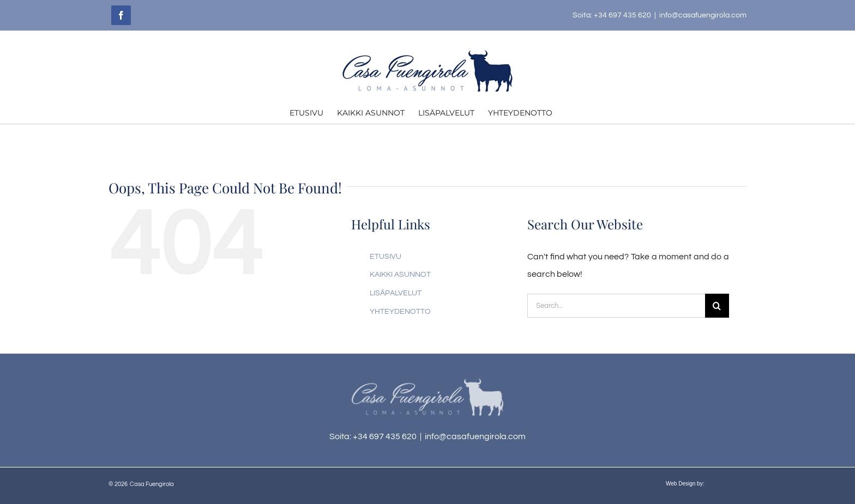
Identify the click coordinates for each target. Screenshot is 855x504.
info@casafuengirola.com (703, 15)
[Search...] (616, 306)
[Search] (717, 306)
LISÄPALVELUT (396, 293)
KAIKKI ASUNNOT (400, 275)
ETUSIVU (386, 257)
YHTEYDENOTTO (400, 312)
